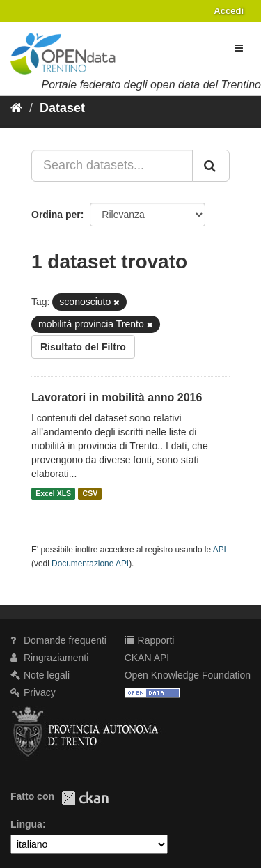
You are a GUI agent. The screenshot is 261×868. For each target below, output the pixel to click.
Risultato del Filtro (83, 347)
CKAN (85, 798)
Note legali (40, 675)
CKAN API (147, 658)
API (220, 550)
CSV (90, 494)
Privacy (33, 692)
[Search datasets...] (112, 166)
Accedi (229, 11)
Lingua (26, 824)
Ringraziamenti (49, 658)
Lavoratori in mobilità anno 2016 (117, 397)
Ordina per (56, 215)
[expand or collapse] (239, 48)
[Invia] (211, 166)
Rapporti (150, 640)
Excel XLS (53, 494)
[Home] (16, 108)
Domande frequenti (58, 640)
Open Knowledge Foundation (188, 675)
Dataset (62, 108)
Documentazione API (90, 564)
